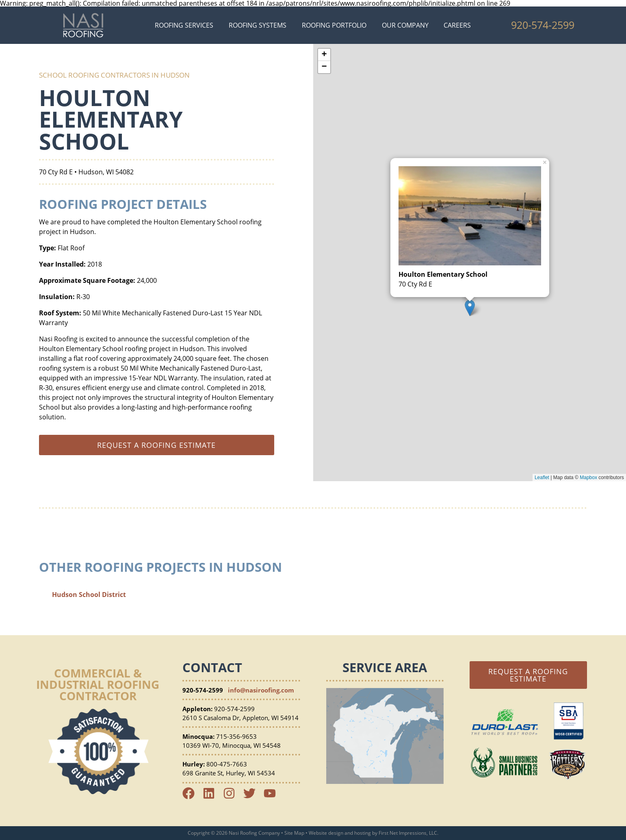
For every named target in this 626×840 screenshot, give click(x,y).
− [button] (324, 67)
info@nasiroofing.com (261, 690)
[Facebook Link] (192, 797)
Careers (457, 25)
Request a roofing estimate (156, 445)
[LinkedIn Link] (212, 797)
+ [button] (324, 55)
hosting (363, 833)
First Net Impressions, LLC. (408, 833)
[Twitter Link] (253, 797)
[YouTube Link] (273, 797)
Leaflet (542, 478)
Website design (326, 833)
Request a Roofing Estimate (528, 675)
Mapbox (588, 478)
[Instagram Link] (232, 797)
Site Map (294, 833)
